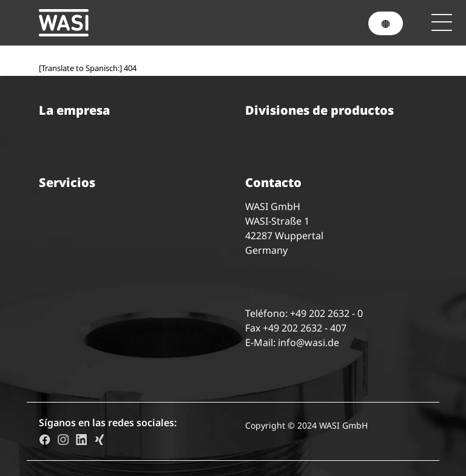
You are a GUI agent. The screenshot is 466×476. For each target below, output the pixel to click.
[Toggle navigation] (442, 22)
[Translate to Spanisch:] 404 (88, 68)
